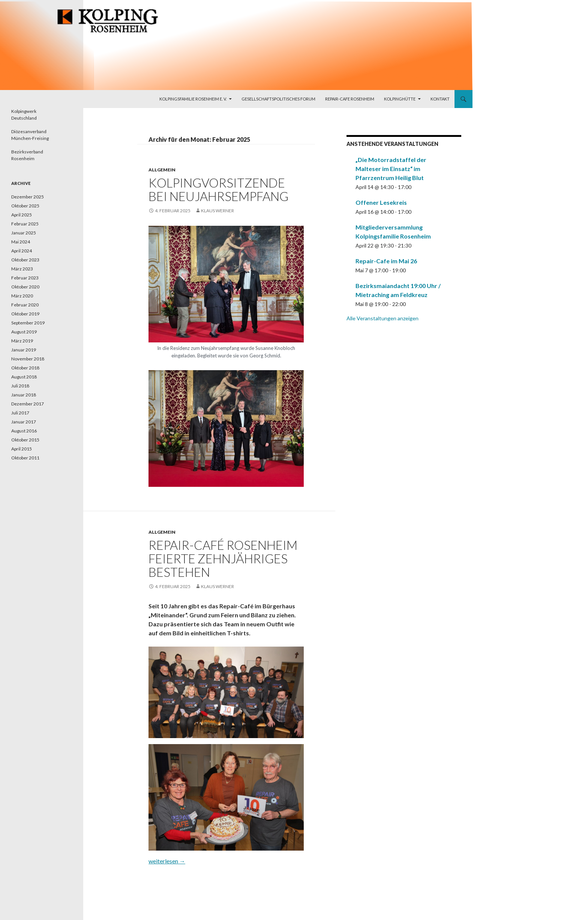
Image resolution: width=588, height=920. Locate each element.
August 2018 (24, 377)
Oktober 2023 (25, 260)
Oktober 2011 (25, 458)
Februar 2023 (25, 278)
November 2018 (28, 359)
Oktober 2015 (25, 440)
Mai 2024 (21, 242)
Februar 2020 (25, 305)
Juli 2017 (20, 413)
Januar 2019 (24, 350)
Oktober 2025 (25, 206)
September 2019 (28, 323)
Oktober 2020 (25, 287)
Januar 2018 (24, 395)
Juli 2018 (20, 386)
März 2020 (22, 296)
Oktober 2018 (25, 368)
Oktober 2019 (25, 314)
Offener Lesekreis (381, 202)
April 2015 (22, 449)
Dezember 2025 (28, 197)
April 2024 (22, 251)
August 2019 (24, 332)
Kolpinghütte (400, 99)
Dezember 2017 (28, 404)
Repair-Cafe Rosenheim (350, 99)
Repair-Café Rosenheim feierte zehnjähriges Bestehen (223, 558)
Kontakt (440, 99)
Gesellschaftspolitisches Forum (278, 99)
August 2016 (24, 431)
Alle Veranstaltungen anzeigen (382, 318)
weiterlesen (167, 861)
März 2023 (22, 269)
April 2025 (22, 215)
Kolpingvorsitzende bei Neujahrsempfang (218, 189)
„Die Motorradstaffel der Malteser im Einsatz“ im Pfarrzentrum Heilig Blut (391, 169)
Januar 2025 (24, 233)
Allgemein (162, 170)
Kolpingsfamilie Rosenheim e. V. (193, 99)
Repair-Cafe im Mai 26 (386, 261)
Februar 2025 (25, 224)
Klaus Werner (217, 211)
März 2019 (22, 341)
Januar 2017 (24, 422)
